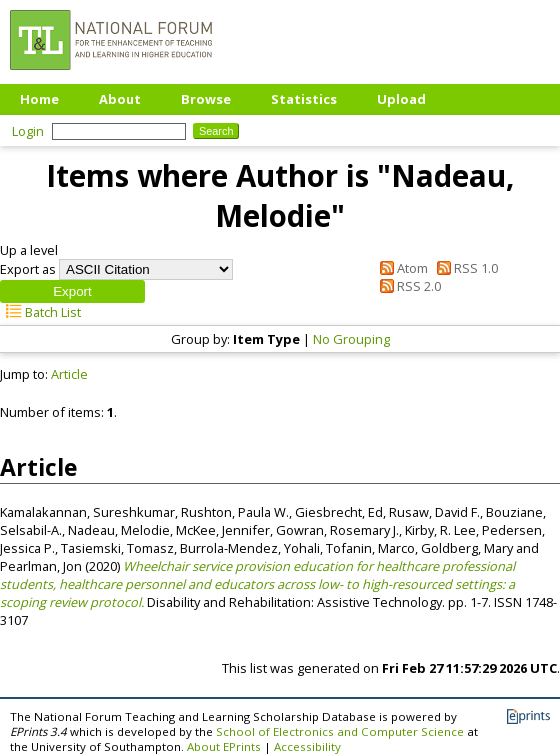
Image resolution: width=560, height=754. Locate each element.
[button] (72, 291)
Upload (401, 99)
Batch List (40, 312)
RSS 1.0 (464, 268)
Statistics (304, 99)
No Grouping (351, 339)
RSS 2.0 (406, 286)
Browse (206, 99)
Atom (400, 268)
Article (69, 374)
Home (39, 99)
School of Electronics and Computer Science (340, 731)
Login (28, 131)
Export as (28, 269)
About (120, 99)
